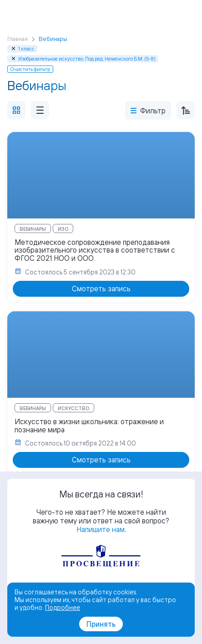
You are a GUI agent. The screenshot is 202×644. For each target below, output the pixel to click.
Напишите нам (101, 529)
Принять (101, 624)
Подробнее (63, 607)
